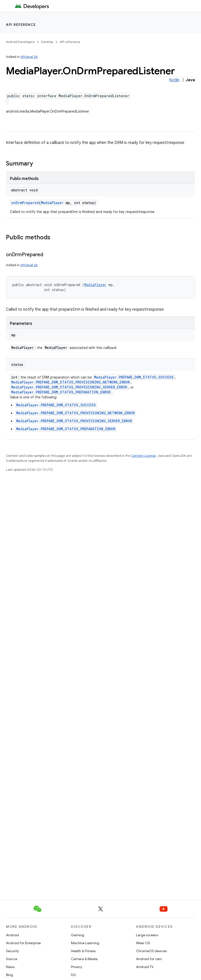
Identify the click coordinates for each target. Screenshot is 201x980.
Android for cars (149, 959)
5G (73, 975)
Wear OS (143, 943)
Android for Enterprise (23, 943)
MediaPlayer (52, 203)
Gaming (78, 935)
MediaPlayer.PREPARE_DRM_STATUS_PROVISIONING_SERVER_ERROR (69, 387)
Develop (47, 42)
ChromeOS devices (151, 951)
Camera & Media (84, 959)
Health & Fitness (83, 951)
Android (12, 935)
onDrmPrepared (25, 203)
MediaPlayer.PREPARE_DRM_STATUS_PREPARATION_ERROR (61, 392)
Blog (9, 975)
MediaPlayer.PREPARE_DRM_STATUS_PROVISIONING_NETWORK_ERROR (70, 382)
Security (12, 951)
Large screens (147, 935)
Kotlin (174, 80)
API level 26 (29, 57)
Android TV (145, 967)
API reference (21, 25)
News (10, 967)
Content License (144, 456)
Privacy (77, 967)
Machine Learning (85, 943)
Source (12, 959)
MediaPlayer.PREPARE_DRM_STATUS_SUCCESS (134, 377)
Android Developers (20, 42)
